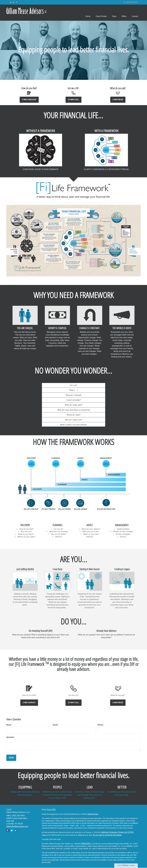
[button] (100, 13)
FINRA (83, 844)
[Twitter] (11, 2)
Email (55, 725)
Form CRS (51, 810)
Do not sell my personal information (107, 835)
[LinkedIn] (14, 2)
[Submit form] (11, 758)
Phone (100, 725)
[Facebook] (16, 2)
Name (9, 725)
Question (10, 737)
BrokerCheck (93, 814)
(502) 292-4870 (131, 2)
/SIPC (89, 844)
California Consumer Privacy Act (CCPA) (117, 832)
